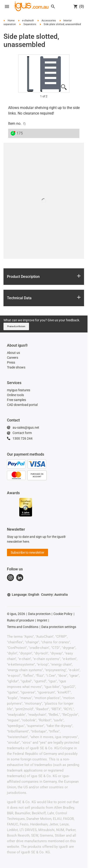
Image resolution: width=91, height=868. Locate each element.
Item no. (15, 123)
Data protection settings (59, 627)
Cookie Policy (63, 614)
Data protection (39, 614)
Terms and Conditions (23, 627)
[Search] (53, 7)
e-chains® (28, 21)
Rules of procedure (20, 620)
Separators (30, 24)
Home (11, 21)
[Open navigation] (7, 7)
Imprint (42, 620)
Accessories (49, 21)
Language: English (23, 595)
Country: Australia (54, 595)
